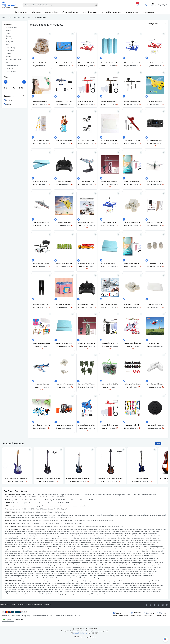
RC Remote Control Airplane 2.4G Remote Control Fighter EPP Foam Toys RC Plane (64, 222)
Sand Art (9, 36)
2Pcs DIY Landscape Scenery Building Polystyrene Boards (64, 343)
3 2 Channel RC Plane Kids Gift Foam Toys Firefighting (132, 343)
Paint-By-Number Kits (13, 65)
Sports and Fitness (133, 12)
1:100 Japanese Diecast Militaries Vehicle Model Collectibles (41, 384)
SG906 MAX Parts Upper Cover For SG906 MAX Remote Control (155, 140)
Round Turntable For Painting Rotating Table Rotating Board (41, 304)
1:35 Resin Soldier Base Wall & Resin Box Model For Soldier (132, 222)
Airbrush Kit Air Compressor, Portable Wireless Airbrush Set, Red (110, 425)
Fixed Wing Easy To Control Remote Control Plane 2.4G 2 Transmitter (87, 304)
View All (158, 443)
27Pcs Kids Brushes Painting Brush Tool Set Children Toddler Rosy (41, 343)
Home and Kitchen (51, 12)
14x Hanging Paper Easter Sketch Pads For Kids (132, 384)
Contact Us (48, 605)
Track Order (51, 616)
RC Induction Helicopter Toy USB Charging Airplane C (155, 63)
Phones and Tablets (22, 12)
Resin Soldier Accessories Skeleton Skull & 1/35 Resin (64, 384)
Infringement (6, 616)
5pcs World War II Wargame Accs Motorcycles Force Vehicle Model (87, 384)
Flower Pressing (11, 71)
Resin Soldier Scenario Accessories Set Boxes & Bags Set (132, 304)
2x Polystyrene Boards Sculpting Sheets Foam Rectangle (110, 263)
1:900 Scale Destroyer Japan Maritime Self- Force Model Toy (41, 222)
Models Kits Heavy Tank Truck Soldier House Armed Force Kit (110, 384)
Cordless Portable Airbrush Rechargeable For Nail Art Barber (132, 181)
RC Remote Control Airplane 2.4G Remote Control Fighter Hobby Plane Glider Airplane (155, 102)
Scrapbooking (10, 51)
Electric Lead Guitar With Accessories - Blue (17, 478)
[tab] (14, 96)
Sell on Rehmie (61, 616)
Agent (162, 614)
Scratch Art (9, 39)
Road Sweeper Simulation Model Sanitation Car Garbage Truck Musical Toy (64, 425)
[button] (160, 24)
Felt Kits (9, 62)
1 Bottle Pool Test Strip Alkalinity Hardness (41, 140)
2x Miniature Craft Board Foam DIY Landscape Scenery (110, 63)
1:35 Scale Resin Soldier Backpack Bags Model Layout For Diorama (155, 263)
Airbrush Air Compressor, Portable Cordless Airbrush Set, (110, 102)
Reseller (70, 616)
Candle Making (11, 48)
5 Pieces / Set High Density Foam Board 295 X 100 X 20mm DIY (41, 181)
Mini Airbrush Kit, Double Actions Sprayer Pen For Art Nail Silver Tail (64, 63)
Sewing (8, 54)
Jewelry (8, 57)
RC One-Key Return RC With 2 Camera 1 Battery (87, 222)
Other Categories (149, 12)
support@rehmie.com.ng (81, 633)
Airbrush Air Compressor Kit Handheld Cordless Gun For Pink (110, 181)
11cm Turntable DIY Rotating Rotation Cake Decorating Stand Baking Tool (155, 425)
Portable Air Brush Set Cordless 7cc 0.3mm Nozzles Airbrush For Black (132, 102)
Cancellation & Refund (39, 616)
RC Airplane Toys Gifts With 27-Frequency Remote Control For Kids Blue (41, 425)
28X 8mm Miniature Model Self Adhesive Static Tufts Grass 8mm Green (64, 263)
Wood (8, 45)
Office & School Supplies (70, 12)
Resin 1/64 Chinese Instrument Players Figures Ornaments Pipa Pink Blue (64, 140)
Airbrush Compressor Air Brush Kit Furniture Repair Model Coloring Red (87, 102)
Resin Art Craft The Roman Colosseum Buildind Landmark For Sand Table (41, 63)
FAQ (9, 605)
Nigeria (9, 104)
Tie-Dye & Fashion (12, 42)
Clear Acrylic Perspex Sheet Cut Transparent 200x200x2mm (155, 304)
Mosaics (9, 30)
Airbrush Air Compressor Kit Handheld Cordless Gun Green (87, 343)
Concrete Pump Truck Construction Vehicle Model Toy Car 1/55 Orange (87, 263)
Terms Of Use (16, 616)
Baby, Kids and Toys (90, 12)
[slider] (6, 82)
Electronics (37, 12)
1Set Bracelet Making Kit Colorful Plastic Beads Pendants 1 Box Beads (132, 425)
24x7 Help (77, 616)
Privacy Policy (26, 616)
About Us (3, 605)
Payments (20, 605)
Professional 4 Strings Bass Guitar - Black (48, 478)
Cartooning (9, 68)
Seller (149, 614)
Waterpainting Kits (12, 27)
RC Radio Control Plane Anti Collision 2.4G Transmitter (64, 181)
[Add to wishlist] (30, 450)
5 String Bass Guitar (142, 478)
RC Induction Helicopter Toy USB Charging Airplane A (87, 63)
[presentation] (165, 466)
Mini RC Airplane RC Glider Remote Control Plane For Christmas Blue (87, 425)
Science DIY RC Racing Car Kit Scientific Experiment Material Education (155, 222)
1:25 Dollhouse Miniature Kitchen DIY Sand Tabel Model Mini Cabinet (155, 384)
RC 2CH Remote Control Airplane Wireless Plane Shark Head (41, 263)
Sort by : (151, 24)
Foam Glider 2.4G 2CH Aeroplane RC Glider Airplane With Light (64, 102)
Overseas (9, 100)
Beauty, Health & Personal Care (111, 12)
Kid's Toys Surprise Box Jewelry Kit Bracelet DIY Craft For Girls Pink (64, 304)
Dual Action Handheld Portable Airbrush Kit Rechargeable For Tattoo (132, 263)
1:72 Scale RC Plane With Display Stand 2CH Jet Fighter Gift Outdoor (110, 304)
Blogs (14, 605)
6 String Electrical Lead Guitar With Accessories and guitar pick (80, 478)
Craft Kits (9, 24)
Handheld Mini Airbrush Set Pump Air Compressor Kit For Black (110, 343)
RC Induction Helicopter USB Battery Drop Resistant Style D (110, 222)
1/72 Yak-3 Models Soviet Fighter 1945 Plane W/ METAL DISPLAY (87, 181)
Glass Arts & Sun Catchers (14, 59)
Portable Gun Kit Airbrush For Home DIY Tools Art (41, 102)
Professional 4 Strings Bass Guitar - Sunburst (111, 478)
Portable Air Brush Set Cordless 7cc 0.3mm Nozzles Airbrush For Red (132, 140)
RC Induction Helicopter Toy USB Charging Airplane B (132, 63)
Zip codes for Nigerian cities (34, 605)
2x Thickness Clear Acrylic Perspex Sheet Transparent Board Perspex (110, 140)
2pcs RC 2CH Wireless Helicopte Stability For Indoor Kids (87, 140)
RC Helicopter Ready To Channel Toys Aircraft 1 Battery (155, 343)
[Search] (60, 5)
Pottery (8, 33)
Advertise (136, 614)
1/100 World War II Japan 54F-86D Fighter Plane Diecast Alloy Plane (155, 181)
